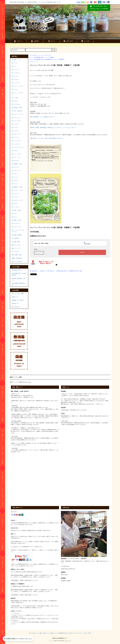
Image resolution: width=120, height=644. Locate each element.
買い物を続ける (34, 271)
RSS (86, 633)
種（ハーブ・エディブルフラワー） (43, 55)
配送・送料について (45, 633)
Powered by (60, 641)
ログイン (52, 41)
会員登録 (35, 41)
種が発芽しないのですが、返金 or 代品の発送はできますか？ (47, 138)
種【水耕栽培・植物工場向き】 (18, 284)
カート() (85, 41)
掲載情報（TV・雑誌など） (19, 300)
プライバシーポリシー (78, 633)
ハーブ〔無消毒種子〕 (60, 59)
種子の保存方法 (16, 307)
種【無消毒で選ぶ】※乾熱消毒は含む (44, 59)
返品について (54, 633)
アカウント (18, 41)
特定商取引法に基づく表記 (75, 271)
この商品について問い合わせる (47, 271)
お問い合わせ (68, 41)
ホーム (32, 55)
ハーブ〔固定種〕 (50, 57)
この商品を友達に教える (62, 271)
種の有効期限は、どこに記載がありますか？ (43, 117)
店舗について (15, 297)
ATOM (89, 633)
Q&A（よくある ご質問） (18, 294)
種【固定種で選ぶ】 (39, 57)
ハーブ (36, 61)
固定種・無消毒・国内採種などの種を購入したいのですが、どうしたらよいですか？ (53, 128)
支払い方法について (34, 633)
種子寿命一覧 (15, 304)
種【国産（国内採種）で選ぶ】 (18, 279)
